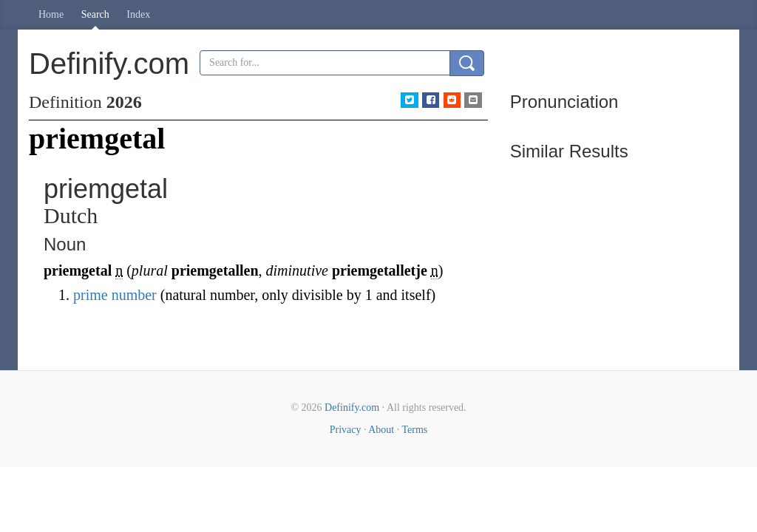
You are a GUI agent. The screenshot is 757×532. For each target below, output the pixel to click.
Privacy (346, 430)
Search (95, 14)
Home (51, 14)
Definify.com (352, 407)
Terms (414, 430)
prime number (115, 295)
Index (138, 14)
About (381, 430)
